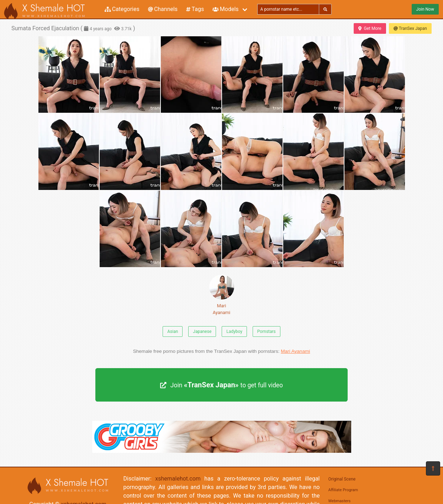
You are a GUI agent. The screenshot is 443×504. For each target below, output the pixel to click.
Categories (122, 9)
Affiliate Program (343, 490)
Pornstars (267, 331)
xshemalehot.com (178, 479)
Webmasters (340, 501)
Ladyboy (234, 331)
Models (225, 9)
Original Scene (342, 479)
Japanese (202, 331)
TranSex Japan (410, 28)
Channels (163, 9)
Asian (173, 331)
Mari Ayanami (222, 295)
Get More (370, 28)
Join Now (425, 9)
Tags (195, 9)
